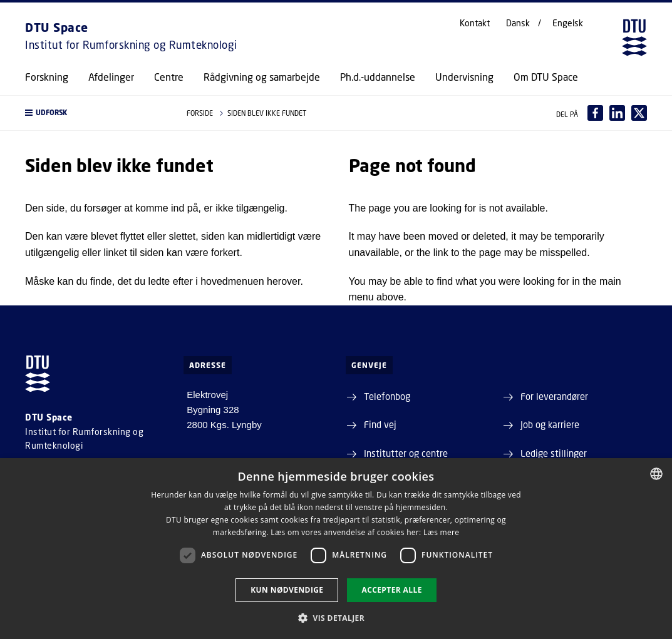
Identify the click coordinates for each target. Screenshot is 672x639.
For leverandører (554, 396)
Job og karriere (550, 424)
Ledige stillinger (554, 453)
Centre (169, 77)
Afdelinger (111, 77)
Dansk (518, 23)
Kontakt (475, 23)
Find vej (380, 424)
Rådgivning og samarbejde (262, 77)
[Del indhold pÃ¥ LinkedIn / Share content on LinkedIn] (617, 113)
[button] (93, 113)
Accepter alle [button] (391, 590)
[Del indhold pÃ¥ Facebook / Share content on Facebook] (595, 113)
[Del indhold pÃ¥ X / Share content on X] (639, 113)
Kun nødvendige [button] (287, 590)
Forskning (47, 77)
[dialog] (336, 549)
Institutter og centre (406, 453)
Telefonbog (387, 396)
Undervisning (464, 77)
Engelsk (568, 23)
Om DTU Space (546, 77)
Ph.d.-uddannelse (378, 77)
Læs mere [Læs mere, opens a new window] (441, 532)
